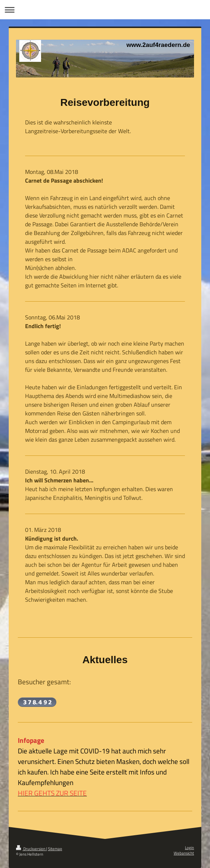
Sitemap (55, 849)
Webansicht (184, 853)
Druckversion (31, 849)
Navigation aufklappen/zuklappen (105, 10)
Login (189, 848)
